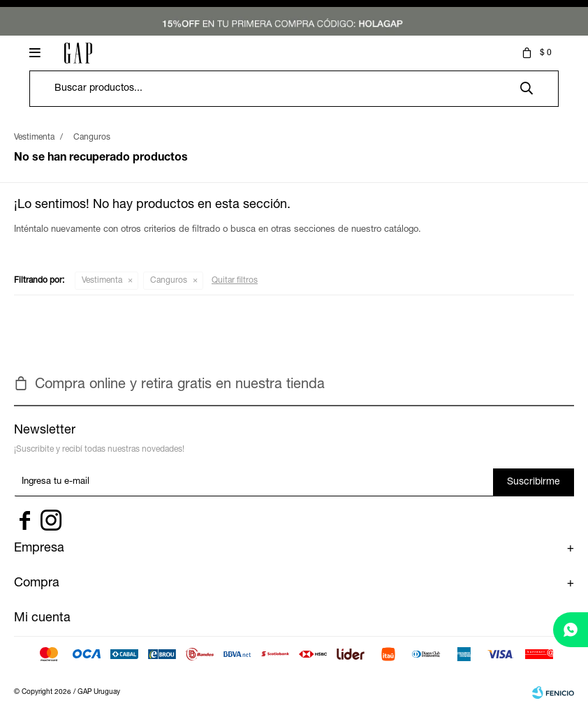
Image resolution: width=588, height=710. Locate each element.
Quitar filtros (235, 281)
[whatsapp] (571, 630)
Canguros (169, 281)
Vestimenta (102, 281)
